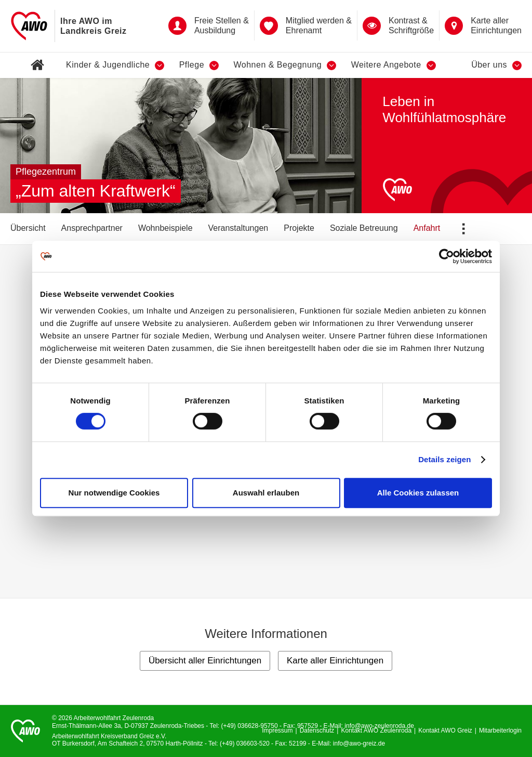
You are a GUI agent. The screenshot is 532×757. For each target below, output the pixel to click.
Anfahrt (427, 228)
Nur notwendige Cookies (114, 493)
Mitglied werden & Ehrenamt (306, 25)
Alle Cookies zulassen (418, 493)
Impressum (277, 730)
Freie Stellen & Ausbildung (209, 25)
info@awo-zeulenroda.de (379, 726)
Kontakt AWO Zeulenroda (376, 730)
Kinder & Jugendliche (115, 65)
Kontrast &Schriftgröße (398, 25)
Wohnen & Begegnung (285, 65)
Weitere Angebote (394, 65)
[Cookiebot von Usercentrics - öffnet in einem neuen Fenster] (447, 256)
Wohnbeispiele (165, 228)
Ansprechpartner (92, 228)
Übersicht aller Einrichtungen (205, 661)
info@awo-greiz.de (359, 743)
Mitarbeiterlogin (500, 730)
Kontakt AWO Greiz (445, 730)
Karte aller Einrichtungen (483, 25)
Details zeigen (444, 459)
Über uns (496, 65)
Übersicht (28, 228)
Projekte (299, 228)
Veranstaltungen (238, 228)
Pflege (199, 65)
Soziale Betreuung (364, 228)
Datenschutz (317, 730)
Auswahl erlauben (266, 493)
